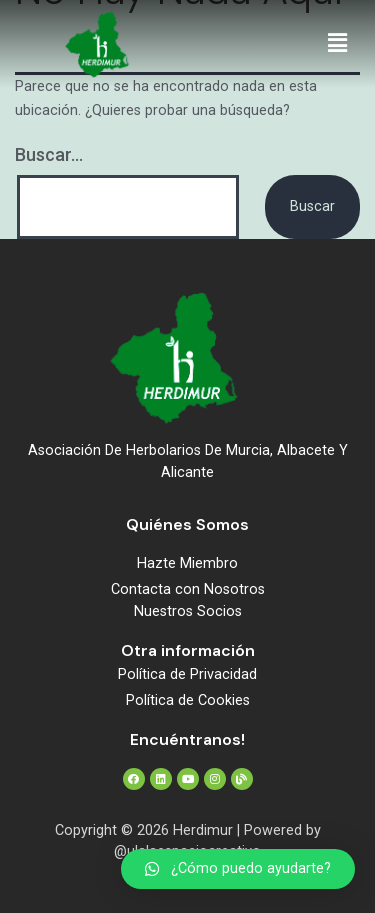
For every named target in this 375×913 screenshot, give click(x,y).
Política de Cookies (188, 700)
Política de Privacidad (187, 674)
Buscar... (49, 154)
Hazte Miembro (187, 563)
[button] (338, 44)
